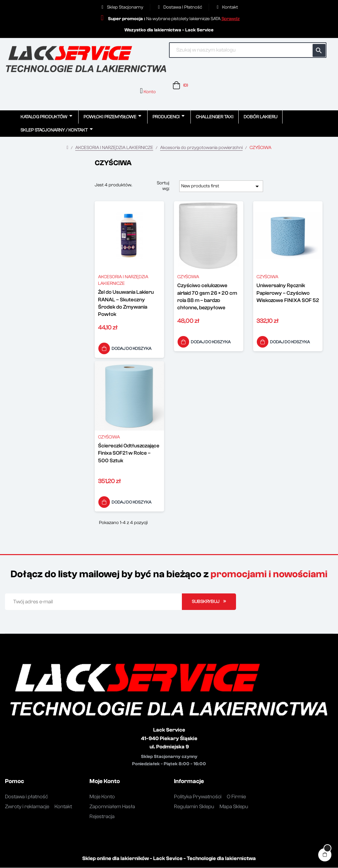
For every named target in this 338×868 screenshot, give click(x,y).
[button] (231, 19)
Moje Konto (102, 797)
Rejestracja (102, 817)
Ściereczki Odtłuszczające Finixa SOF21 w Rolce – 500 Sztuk (129, 453)
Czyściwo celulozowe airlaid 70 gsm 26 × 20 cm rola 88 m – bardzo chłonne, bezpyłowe (207, 297)
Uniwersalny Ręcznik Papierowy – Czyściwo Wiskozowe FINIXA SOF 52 (288, 293)
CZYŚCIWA (188, 277)
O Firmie (236, 797)
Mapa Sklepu (234, 807)
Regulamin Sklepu (194, 807)
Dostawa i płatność (26, 797)
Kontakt (63, 807)
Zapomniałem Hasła (112, 807)
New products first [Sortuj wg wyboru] (221, 186)
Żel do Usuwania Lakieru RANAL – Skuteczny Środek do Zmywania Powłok (126, 303)
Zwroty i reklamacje (27, 807)
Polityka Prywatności (198, 797)
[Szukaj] (248, 50)
